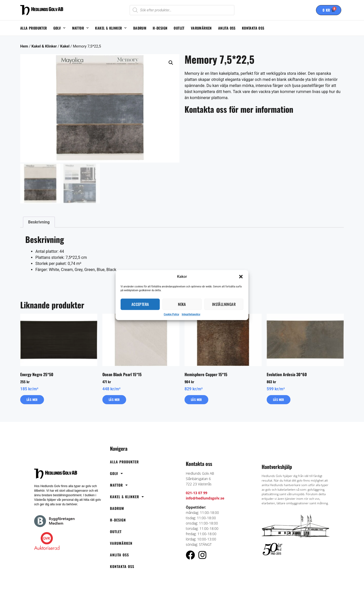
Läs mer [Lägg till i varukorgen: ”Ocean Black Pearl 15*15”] (114, 398)
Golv (60, 28)
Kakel (65, 46)
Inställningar (224, 304)
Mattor (81, 28)
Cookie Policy (172, 314)
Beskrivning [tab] (39, 221)
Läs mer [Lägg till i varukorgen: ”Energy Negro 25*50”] (32, 398)
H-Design (160, 28)
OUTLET (179, 28)
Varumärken (201, 28)
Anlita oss (227, 28)
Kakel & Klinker (111, 28)
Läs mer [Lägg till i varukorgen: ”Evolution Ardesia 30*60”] (279, 398)
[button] (241, 277)
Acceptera (140, 304)
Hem (24, 46)
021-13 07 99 (197, 492)
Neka (182, 304)
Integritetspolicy (191, 314)
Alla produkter (34, 28)
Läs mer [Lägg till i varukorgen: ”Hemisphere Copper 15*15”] (196, 398)
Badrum (140, 28)
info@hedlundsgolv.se (205, 497)
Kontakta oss (253, 28)
